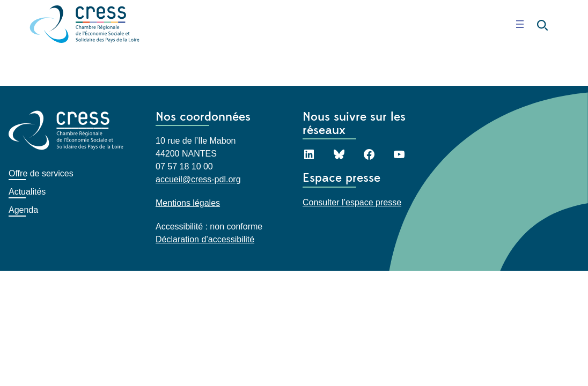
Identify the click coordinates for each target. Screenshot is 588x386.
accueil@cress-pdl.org (198, 179)
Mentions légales (188, 203)
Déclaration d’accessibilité (205, 239)
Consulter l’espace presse (352, 202)
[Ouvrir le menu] (520, 24)
